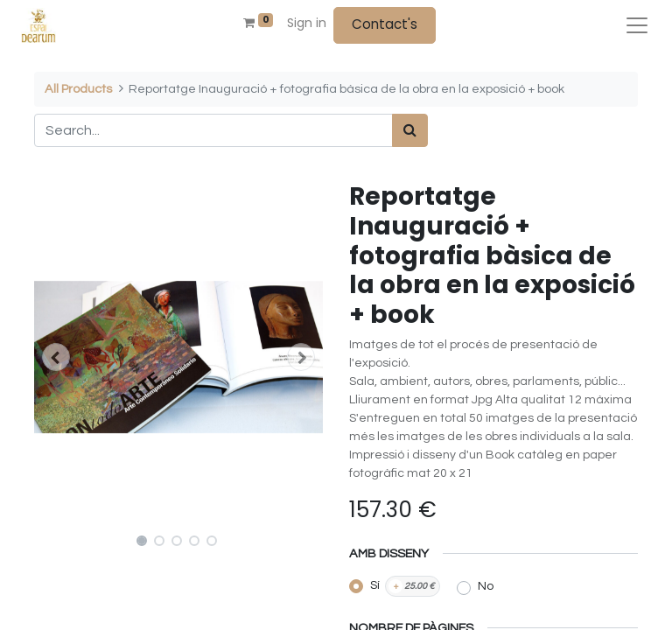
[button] (56, 357)
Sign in (307, 23)
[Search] (410, 130)
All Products (78, 89)
